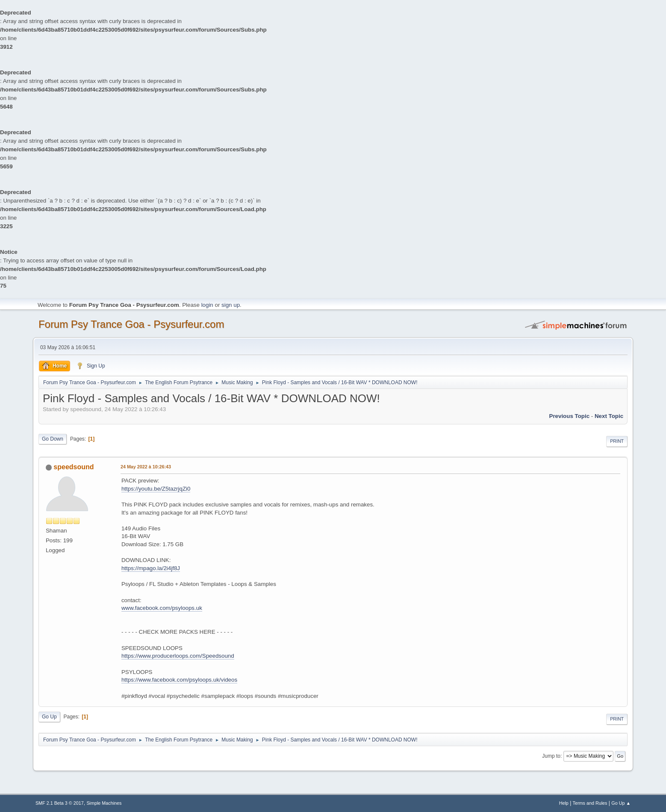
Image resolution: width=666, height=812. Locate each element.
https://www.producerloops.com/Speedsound (178, 656)
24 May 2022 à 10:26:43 (146, 467)
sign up (231, 305)
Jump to (551, 756)
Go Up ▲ (621, 803)
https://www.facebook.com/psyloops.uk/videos (179, 680)
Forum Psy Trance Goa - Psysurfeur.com (131, 324)
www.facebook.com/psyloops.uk (162, 608)
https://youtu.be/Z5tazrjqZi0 (156, 489)
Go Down (53, 439)
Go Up (49, 717)
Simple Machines (104, 803)
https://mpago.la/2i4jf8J (151, 568)
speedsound (74, 467)
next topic (609, 416)
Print (617, 441)
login (207, 305)
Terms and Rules (590, 803)
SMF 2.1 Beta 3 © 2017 (60, 803)
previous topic (570, 416)
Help (564, 803)
